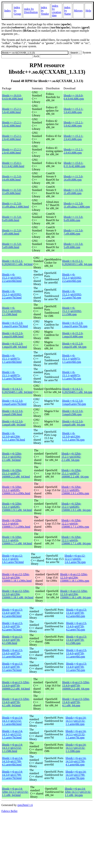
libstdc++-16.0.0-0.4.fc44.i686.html (12, 97)
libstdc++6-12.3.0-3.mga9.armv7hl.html (14, 402)
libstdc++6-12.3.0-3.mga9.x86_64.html (14, 423)
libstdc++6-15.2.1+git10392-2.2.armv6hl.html (12, 278)
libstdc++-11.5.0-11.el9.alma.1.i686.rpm (77, 205)
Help (88, 11)
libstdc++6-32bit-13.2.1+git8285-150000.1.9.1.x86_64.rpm (76, 507)
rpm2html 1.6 (25, 805)
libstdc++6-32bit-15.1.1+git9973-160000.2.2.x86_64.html (16, 473)
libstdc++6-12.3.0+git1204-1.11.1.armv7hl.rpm (73, 436)
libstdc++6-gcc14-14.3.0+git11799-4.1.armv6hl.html (12, 761)
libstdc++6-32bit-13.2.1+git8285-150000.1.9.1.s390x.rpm (75, 490)
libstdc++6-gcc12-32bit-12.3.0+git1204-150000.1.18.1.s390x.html (17, 578)
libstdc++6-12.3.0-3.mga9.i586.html (13, 413)
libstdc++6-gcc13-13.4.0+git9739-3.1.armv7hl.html (12, 667)
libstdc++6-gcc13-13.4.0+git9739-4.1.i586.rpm (76, 640)
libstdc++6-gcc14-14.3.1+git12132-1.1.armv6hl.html (12, 721)
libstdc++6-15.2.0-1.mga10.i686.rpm (73, 335)
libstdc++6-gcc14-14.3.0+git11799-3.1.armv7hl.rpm (76, 775)
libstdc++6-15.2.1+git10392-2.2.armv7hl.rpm (72, 294)
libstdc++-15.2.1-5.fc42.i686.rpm (73, 124)
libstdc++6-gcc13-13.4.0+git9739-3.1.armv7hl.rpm (76, 667)
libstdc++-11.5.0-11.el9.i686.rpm (73, 192)
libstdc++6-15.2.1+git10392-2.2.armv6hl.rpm (72, 278)
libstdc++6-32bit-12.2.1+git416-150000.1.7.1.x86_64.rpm (76, 540)
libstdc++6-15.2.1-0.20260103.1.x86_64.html (17, 263)
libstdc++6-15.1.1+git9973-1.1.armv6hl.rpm (72, 359)
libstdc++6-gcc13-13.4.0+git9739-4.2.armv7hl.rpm (76, 626)
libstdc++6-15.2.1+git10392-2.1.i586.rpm (72, 311)
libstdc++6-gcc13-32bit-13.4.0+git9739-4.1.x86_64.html (16, 702)
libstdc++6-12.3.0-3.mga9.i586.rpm (73, 413)
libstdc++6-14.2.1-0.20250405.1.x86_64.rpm (77, 390)
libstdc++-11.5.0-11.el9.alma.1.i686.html (15, 205)
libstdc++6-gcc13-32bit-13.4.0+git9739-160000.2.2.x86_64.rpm (76, 686)
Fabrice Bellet (9, 811)
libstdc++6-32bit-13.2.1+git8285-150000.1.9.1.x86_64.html (17, 507)
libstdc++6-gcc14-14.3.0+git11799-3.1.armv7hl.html (12, 775)
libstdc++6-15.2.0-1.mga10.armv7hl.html (15, 325)
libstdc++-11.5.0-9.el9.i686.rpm (73, 219)
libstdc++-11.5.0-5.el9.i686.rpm (73, 246)
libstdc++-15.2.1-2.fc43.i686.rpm (73, 138)
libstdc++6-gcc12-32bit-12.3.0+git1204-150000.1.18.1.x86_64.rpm (76, 594)
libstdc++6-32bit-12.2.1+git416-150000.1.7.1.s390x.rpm (75, 524)
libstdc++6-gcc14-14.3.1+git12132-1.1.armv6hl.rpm (76, 721)
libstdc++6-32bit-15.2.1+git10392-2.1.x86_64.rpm (71, 457)
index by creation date (57, 11)
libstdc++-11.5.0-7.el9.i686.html (12, 232)
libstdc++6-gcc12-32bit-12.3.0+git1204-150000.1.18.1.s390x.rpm (75, 578)
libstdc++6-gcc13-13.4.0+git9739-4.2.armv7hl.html (12, 626)
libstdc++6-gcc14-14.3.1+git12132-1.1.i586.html (12, 748)
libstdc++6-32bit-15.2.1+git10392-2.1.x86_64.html (12, 457)
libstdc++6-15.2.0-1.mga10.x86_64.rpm (74, 345)
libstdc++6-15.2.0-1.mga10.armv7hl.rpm (75, 325)
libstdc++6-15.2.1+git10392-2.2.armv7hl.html (12, 294)
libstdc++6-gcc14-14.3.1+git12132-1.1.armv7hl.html (12, 734)
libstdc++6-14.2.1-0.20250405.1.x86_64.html (17, 390)
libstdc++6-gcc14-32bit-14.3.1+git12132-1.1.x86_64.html (15, 792)
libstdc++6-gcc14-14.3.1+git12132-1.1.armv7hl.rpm (76, 734)
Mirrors (78, 11)
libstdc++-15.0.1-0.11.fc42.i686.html (13, 165)
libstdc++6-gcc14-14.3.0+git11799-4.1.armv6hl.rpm (76, 761)
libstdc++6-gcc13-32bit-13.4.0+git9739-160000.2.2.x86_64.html (16, 686)
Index (7, 11)
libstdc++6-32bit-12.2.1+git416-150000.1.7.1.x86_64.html (17, 540)
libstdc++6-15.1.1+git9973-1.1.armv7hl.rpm (72, 375)
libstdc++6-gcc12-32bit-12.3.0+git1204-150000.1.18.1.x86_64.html (18, 594)
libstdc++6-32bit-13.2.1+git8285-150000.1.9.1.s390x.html (16, 490)
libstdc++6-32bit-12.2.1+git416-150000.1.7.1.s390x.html (16, 524)
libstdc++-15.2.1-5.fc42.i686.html (12, 124)
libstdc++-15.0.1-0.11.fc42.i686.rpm (74, 165)
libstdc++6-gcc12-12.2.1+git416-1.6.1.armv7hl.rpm (75, 559)
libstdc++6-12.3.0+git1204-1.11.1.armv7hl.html (13, 436)
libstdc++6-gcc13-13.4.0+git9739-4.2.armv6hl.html (12, 613)
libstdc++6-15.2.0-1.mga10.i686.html (13, 335)
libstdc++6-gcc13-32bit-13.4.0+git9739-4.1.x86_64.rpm (76, 702)
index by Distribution (31, 11)
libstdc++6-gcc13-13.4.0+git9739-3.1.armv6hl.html (12, 653)
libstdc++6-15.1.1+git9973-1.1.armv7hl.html (12, 375)
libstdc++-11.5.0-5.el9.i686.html (12, 246)
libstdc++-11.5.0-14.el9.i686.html (12, 178)
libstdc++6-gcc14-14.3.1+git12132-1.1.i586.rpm (76, 748)
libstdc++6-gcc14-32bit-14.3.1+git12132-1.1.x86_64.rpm (78, 792)
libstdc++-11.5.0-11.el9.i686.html (12, 192)
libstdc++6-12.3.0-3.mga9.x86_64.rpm (74, 423)
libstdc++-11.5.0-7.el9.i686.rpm (73, 232)
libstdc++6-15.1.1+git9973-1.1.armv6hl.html (12, 359)
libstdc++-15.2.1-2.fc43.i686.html (12, 138)
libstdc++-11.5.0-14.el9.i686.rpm (73, 178)
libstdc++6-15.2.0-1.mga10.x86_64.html (14, 345)
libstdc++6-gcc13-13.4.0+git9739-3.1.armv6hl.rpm (76, 653)
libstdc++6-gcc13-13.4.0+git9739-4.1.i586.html (12, 640)
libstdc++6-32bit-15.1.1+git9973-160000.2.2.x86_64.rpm (75, 473)
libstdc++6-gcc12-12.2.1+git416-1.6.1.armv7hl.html (13, 559)
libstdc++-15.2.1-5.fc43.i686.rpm (73, 111)
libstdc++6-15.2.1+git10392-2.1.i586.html (12, 311)
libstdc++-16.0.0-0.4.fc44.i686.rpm (74, 97)
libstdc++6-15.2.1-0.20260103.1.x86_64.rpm (77, 263)
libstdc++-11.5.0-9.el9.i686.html (12, 219)
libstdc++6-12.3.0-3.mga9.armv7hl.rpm (74, 402)
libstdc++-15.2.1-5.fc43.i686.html (12, 111)
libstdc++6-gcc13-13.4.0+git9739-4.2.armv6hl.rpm (76, 613)
